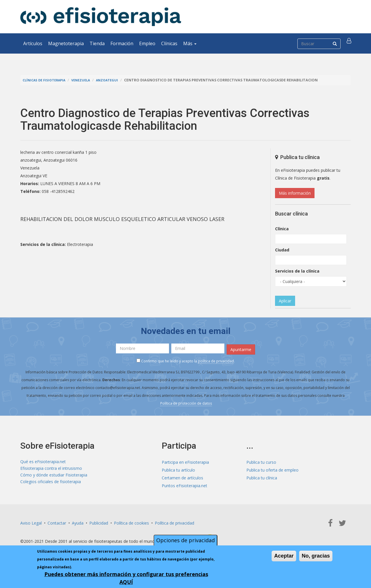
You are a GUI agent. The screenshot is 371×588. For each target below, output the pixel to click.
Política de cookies (131, 521)
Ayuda (78, 521)
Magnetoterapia (66, 43)
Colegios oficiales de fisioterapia (51, 484)
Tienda (97, 43)
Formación (122, 43)
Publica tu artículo (178, 468)
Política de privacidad (174, 521)
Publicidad (99, 521)
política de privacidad (216, 359)
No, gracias (316, 556)
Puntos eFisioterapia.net (184, 484)
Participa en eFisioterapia (185, 460)
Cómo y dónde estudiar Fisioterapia (54, 476)
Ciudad (282, 250)
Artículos (33, 43)
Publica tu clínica (262, 476)
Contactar (57, 521)
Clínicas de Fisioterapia (47, 80)
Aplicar (285, 301)
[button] (350, 43)
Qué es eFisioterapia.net (43, 460)
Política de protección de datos (186, 401)
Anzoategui (117, 80)
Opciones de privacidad (185, 540)
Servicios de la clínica (297, 271)
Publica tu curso (261, 460)
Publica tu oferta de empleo (272, 468)
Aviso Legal (31, 521)
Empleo (147, 43)
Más (190, 43)
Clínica (282, 229)
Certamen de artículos (182, 476)
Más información (295, 193)
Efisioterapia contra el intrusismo (51, 468)
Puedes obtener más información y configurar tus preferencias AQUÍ (126, 578)
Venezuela (87, 80)
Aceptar (284, 556)
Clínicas (169, 43)
